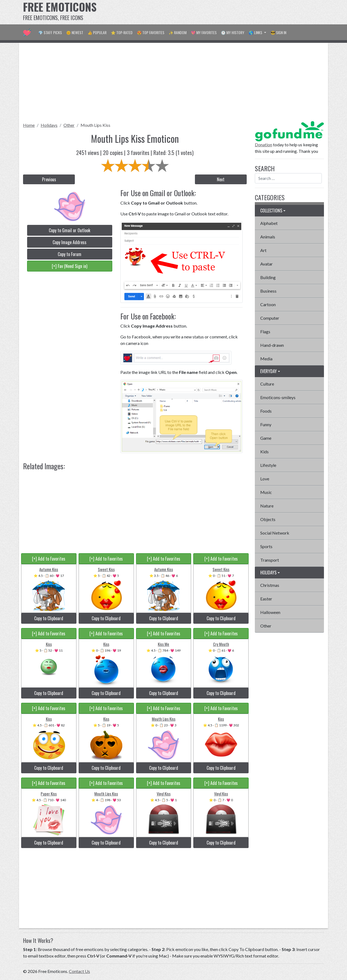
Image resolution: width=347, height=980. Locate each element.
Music (266, 492)
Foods (266, 411)
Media (266, 359)
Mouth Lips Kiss (95, 125)
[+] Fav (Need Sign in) (70, 266)
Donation (264, 145)
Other (69, 125)
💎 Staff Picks (50, 32)
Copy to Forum (70, 254)
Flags (265, 331)
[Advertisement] (225, 12)
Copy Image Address (70, 242)
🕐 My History (233, 32)
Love (265, 479)
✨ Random (178, 32)
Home (29, 125)
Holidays (49, 125)
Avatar (266, 264)
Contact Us (79, 971)
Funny (266, 424)
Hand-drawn (272, 345)
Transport (270, 560)
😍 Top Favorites (151, 32)
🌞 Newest (75, 32)
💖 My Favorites (204, 32)
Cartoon (268, 304)
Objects (268, 519)
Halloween (270, 612)
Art (263, 250)
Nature (267, 506)
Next (221, 179)
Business (268, 291)
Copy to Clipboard (49, 618)
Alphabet (269, 223)
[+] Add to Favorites (49, 559)
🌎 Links (256, 32)
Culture (267, 384)
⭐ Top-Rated (122, 32)
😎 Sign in (278, 32)
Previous (49, 179)
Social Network (275, 533)
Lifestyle (268, 465)
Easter (266, 599)
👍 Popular (97, 32)
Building (268, 277)
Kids (264, 452)
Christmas (270, 585)
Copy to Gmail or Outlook (70, 230)
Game (266, 438)
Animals (268, 237)
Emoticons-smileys (278, 397)
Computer (270, 318)
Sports (266, 546)
